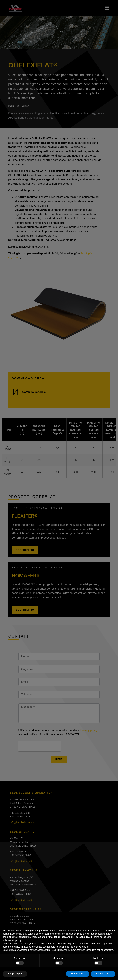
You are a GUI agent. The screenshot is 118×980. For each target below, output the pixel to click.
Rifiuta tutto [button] (78, 975)
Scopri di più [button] (15, 975)
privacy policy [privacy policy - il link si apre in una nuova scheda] (15, 935)
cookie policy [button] (15, 942)
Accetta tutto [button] (103, 975)
